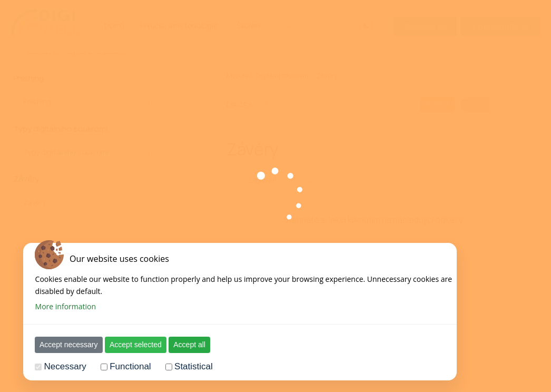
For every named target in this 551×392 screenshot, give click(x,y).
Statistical (187, 366)
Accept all (183, 345)
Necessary (58, 366)
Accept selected (129, 345)
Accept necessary (62, 345)
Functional (124, 366)
